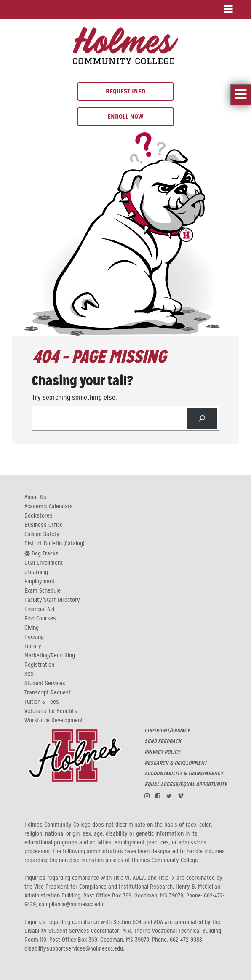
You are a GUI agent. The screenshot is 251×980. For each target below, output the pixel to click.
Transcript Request (48, 693)
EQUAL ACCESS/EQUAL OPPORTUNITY (186, 785)
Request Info (125, 91)
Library (33, 646)
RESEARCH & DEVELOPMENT (176, 763)
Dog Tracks (41, 553)
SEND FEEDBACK (163, 741)
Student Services (45, 684)
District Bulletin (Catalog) (54, 544)
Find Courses (40, 619)
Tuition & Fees (42, 702)
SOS (29, 674)
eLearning (36, 572)
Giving (32, 628)
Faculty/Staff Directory (52, 600)
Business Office (44, 525)
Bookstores (39, 516)
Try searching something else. (74, 398)
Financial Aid (39, 609)
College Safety (42, 534)
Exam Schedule (43, 591)
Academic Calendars (49, 507)
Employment (40, 582)
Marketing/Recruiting (50, 656)
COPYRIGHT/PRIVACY (167, 731)
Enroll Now (125, 116)
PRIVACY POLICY (162, 752)
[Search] (202, 418)
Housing (34, 637)
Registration (39, 665)
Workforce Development (54, 721)
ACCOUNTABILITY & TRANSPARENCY (184, 774)
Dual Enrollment (44, 563)
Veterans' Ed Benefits (51, 711)
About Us (35, 497)
